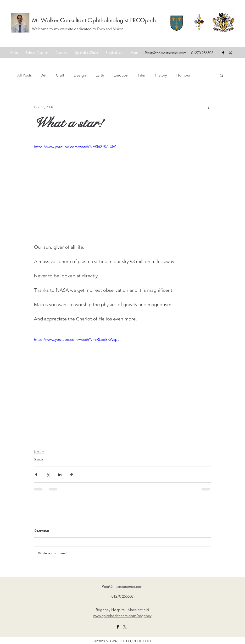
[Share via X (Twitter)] (48, 475)
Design (80, 75)
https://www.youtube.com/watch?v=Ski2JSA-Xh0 (75, 147)
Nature (39, 452)
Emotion (121, 75)
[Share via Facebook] (36, 475)
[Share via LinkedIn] (60, 475)
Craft (60, 75)
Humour (183, 75)
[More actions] (208, 107)
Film (142, 75)
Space (39, 459)
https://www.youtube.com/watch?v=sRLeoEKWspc (77, 339)
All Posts (25, 75)
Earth (100, 75)
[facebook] (223, 53)
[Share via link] (71, 475)
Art (44, 75)
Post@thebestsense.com (166, 53)
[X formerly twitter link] (125, 627)
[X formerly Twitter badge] (230, 53)
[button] (222, 75)
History (161, 75)
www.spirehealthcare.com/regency (122, 616)
